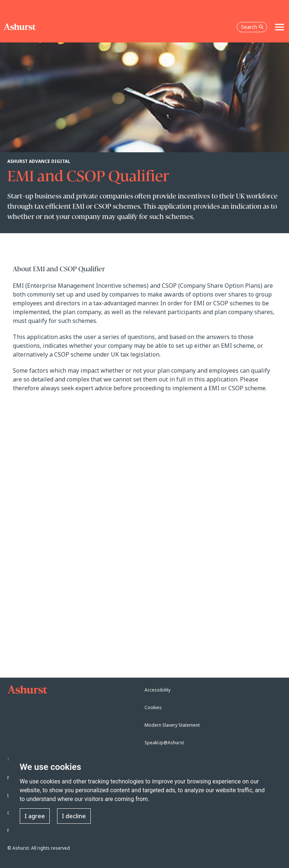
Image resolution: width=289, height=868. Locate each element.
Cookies (153, 707)
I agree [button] (35, 816)
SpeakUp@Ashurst (164, 743)
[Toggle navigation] (279, 27)
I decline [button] (74, 816)
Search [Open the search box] (252, 27)
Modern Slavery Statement (172, 725)
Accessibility (157, 690)
